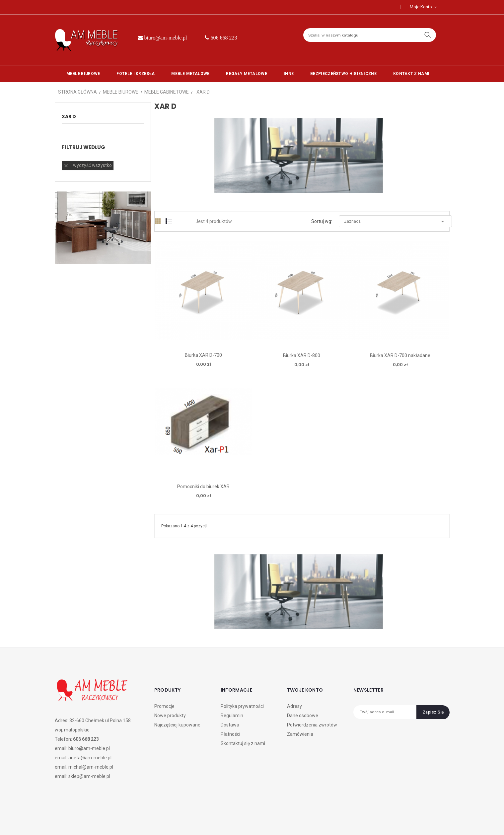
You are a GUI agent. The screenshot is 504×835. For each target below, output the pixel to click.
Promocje (164, 706)
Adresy (294, 706)
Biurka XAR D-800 (302, 355)
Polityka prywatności (242, 706)
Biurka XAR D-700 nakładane (400, 355)
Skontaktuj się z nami (243, 743)
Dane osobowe (303, 716)
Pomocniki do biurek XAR (203, 487)
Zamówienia (300, 734)
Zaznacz (395, 221)
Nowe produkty (170, 716)
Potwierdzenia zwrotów (312, 725)
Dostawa (230, 725)
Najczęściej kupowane (177, 725)
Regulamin (232, 716)
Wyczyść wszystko (88, 165)
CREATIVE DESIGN (102, 821)
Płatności (230, 734)
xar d (69, 116)
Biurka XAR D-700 (203, 355)
